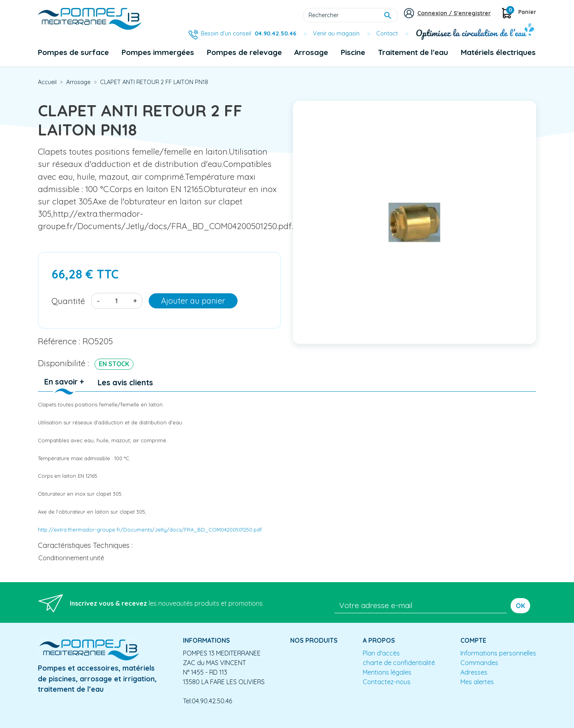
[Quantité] (116, 301)
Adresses (474, 672)
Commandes (479, 663)
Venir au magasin (336, 33)
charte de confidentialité (399, 663)
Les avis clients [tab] (125, 383)
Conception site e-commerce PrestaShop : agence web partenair (190, 722)
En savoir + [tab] (64, 382)
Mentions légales (387, 672)
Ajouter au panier (193, 301)
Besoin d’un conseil (249, 33)
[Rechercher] (351, 15)
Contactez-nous (387, 682)
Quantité (68, 301)
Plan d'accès (381, 653)
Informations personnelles (498, 653)
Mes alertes (477, 682)
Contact (387, 33)
